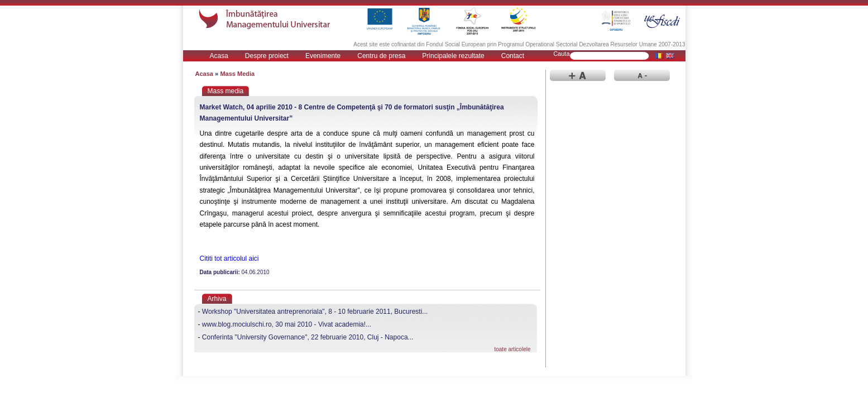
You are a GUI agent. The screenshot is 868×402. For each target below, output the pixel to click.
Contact (513, 56)
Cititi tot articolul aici (229, 259)
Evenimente (323, 56)
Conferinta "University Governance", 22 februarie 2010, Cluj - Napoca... (308, 337)
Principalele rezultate (453, 56)
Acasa (219, 56)
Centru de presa (381, 56)
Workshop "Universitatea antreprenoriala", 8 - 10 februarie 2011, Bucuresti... (315, 312)
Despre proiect (267, 56)
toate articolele (512, 349)
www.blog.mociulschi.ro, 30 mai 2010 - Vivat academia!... (287, 324)
